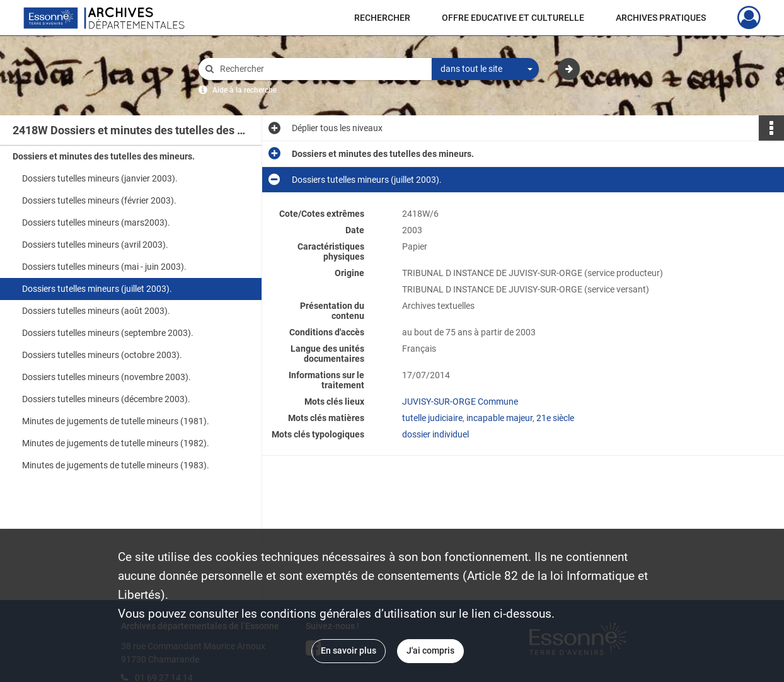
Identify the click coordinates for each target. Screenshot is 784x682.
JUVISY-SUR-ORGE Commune (460, 402)
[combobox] (485, 69)
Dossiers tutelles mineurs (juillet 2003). (97, 289)
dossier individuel (435, 434)
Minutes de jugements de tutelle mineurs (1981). (116, 421)
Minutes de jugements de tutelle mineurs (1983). (116, 465)
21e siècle (555, 418)
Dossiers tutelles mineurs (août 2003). (96, 311)
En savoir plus (349, 650)
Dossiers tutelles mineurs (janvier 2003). (100, 178)
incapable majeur (499, 418)
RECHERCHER (382, 18)
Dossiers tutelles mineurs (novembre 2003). (107, 377)
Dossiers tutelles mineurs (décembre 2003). (106, 399)
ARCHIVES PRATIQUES (661, 18)
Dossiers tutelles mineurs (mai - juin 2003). (104, 267)
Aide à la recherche (245, 90)
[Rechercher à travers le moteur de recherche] (321, 69)
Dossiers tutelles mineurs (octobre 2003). (102, 355)
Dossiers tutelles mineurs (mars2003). (96, 223)
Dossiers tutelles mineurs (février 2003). (99, 200)
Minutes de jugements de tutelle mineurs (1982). (116, 443)
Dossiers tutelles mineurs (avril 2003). (95, 245)
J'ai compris (430, 650)
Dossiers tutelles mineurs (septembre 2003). (108, 333)
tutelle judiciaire (432, 418)
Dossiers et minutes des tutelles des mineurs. (104, 156)
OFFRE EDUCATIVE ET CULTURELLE (513, 18)
